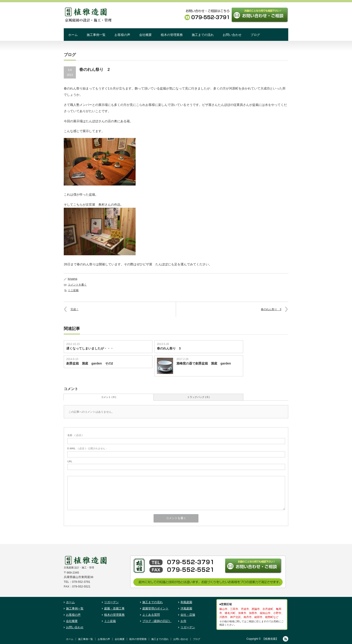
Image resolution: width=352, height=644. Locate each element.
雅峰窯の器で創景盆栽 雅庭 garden (205, 363)
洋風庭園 (186, 608)
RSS (286, 639)
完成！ (75, 309)
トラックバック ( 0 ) (198, 397)
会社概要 (145, 35)
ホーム (73, 35)
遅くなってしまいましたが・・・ (90, 348)
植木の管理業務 (172, 35)
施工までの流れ (203, 35)
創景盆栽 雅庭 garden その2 (90, 363)
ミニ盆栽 (73, 290)
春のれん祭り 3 (271, 309)
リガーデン (111, 602)
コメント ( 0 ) (109, 397)
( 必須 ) (75, 435)
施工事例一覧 (96, 35)
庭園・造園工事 (114, 608)
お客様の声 (122, 35)
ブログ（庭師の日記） (157, 621)
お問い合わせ (232, 35)
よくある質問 (151, 615)
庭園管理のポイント (155, 608)
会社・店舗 (188, 615)
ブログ (255, 35)
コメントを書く (77, 285)
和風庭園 (186, 602)
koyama (73, 279)
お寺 (183, 621)
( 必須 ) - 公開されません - (87, 448)
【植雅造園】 (270, 639)
